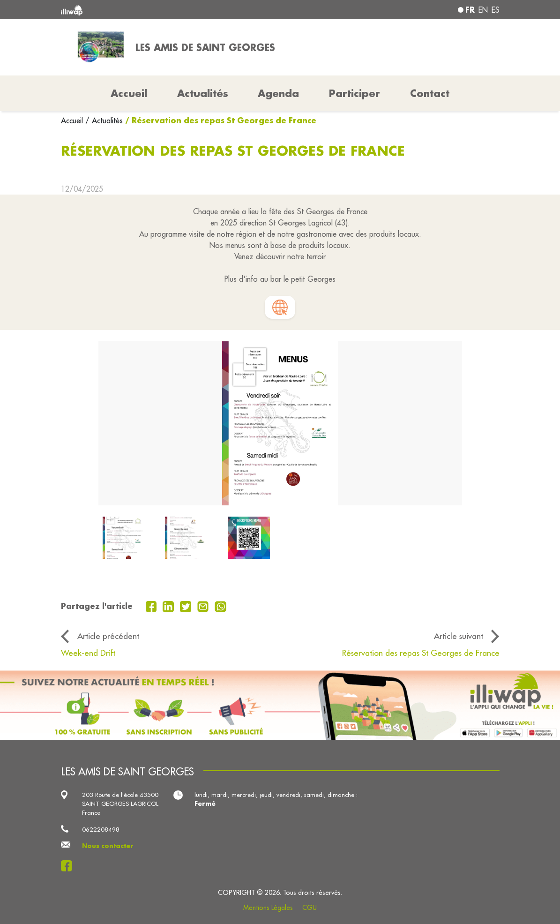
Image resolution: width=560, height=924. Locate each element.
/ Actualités (104, 120)
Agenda (278, 93)
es (496, 10)
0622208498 (101, 829)
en (483, 10)
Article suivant (459, 636)
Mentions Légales (268, 908)
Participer (355, 93)
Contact (430, 93)
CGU (310, 908)
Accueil (73, 120)
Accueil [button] (129, 93)
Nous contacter (108, 846)
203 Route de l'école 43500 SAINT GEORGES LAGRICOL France (120, 804)
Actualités (203, 93)
